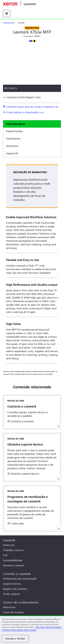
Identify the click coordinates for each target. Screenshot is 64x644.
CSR (5, 555)
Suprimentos (13, 139)
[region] (32, 630)
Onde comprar (11, 594)
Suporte (12, 153)
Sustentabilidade (13, 560)
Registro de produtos (15, 589)
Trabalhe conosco (13, 550)
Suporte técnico (12, 584)
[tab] (32, 124)
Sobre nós (9, 545)
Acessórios (12, 146)
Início (38, 4)
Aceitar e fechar (15, 639)
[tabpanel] (32, 264)
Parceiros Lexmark (14, 565)
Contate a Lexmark (17, 574)
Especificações (14, 131)
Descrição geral (16, 124)
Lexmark (9, 540)
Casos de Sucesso (13, 612)
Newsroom (9, 607)
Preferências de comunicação (20, 579)
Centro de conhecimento (21, 602)
